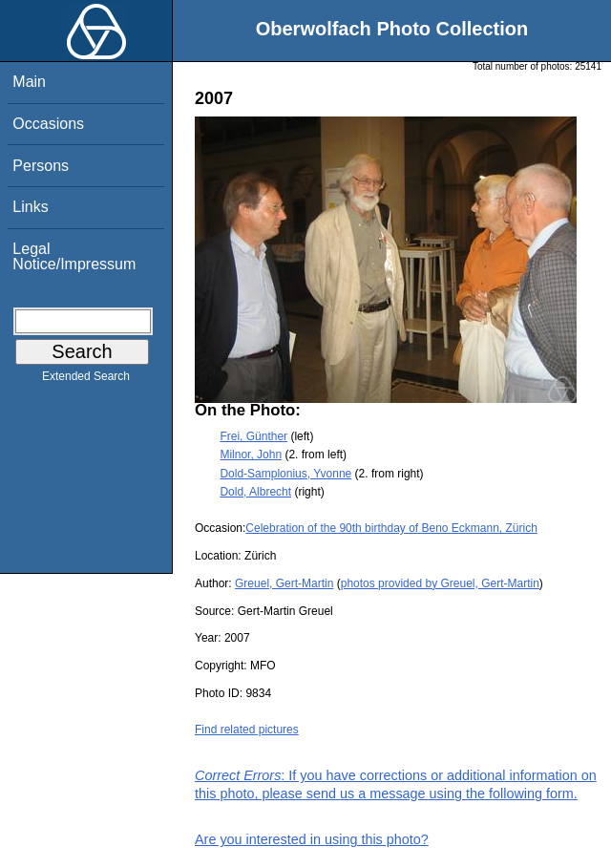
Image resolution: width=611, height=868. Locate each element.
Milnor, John (251, 455)
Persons (41, 166)
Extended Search (86, 380)
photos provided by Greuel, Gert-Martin (440, 583)
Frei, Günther (253, 436)
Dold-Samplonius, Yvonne (285, 474)
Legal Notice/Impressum (74, 256)
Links (30, 207)
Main (29, 82)
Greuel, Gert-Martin (284, 583)
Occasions (48, 124)
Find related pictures (247, 730)
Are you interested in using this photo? (312, 839)
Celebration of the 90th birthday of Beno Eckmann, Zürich (391, 528)
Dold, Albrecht (255, 492)
